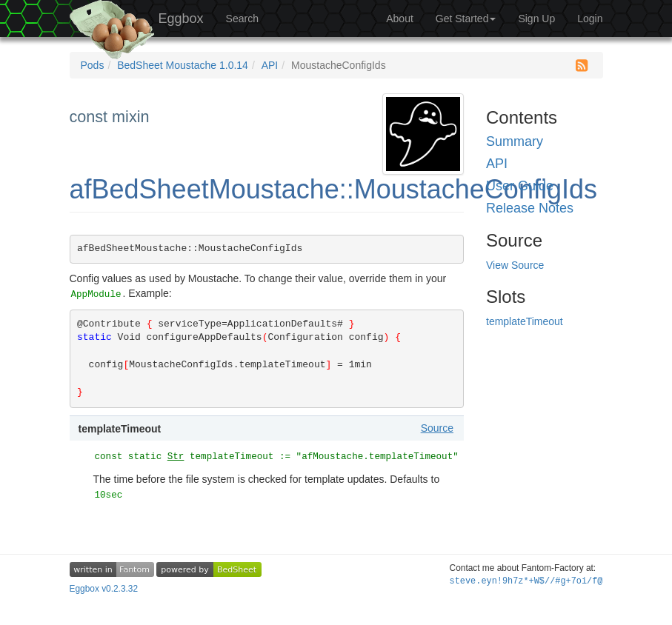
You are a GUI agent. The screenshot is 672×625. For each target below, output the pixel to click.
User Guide (520, 186)
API (270, 65)
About (400, 19)
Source (437, 428)
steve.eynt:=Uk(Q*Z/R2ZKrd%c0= (526, 581)
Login (590, 19)
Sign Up (536, 19)
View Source (515, 265)
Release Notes (530, 208)
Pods (93, 65)
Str (176, 457)
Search (242, 19)
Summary (515, 141)
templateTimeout (525, 321)
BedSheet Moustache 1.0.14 (183, 65)
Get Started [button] (466, 19)
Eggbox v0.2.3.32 (104, 589)
